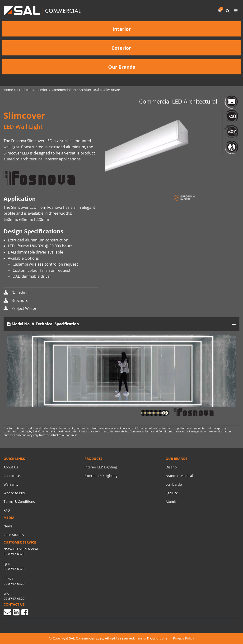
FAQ (7, 510)
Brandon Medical (179, 476)
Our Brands (122, 67)
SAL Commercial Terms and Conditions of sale (153, 431)
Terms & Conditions (19, 501)
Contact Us (12, 476)
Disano (171, 467)
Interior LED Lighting (101, 467)
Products (24, 90)
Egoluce (172, 493)
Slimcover (112, 90)
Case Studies (14, 535)
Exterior (121, 48)
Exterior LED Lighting (101, 476)
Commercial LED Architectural (75, 90)
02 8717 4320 (14, 599)
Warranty (11, 484)
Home (8, 90)
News (8, 526)
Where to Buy (14, 493)
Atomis (171, 501)
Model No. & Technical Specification (43, 324)
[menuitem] (40, 467)
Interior (122, 29)
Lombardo (174, 484)
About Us (11, 467)
